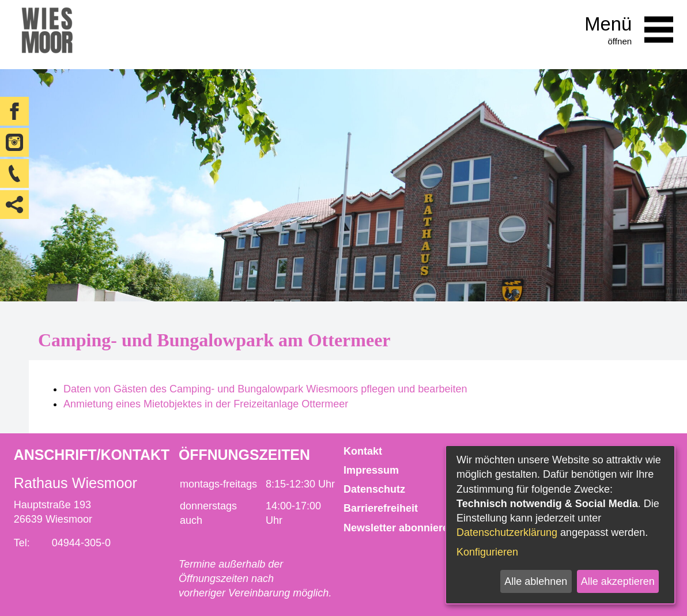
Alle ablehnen (536, 581)
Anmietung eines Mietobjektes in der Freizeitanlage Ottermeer (206, 404)
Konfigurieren (487, 552)
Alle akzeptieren (618, 581)
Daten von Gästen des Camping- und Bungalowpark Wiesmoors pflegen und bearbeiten (265, 389)
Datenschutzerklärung (507, 532)
